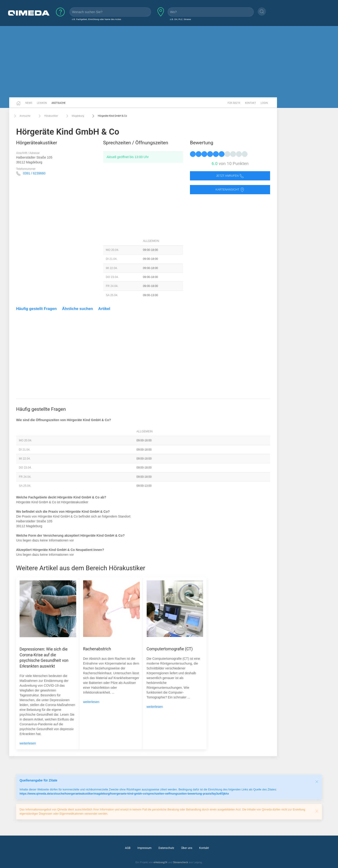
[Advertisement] (169, 62)
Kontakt (251, 103)
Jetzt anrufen (230, 176)
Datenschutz (166, 848)
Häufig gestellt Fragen (36, 309)
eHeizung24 (160, 862)
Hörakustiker (48, 116)
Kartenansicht (230, 190)
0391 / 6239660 (34, 173)
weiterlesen (28, 743)
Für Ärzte (234, 103)
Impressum (145, 848)
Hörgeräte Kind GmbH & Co (109, 116)
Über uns (187, 848)
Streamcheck (180, 862)
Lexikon (42, 103)
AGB (128, 848)
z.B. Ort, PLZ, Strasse (181, 19)
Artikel (104, 309)
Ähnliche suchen (78, 309)
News (29, 103)
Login (264, 103)
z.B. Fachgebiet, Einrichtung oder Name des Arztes (96, 19)
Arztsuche (59, 103)
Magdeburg (74, 116)
